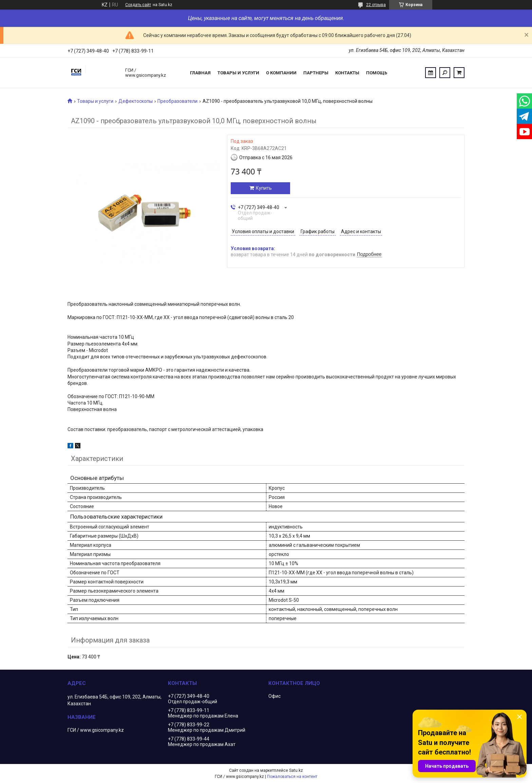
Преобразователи (177, 101)
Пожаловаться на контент (292, 777)
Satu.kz (296, 770)
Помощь (377, 73)
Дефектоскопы (136, 101)
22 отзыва (376, 5)
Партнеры (316, 73)
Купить (264, 188)
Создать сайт (138, 5)
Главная (200, 73)
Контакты (347, 73)
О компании (281, 73)
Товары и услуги (238, 73)
